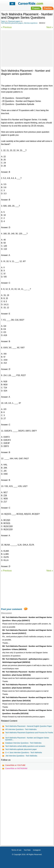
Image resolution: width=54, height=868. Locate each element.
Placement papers (14, 21)
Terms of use (16, 850)
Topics (3, 21)
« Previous (6, 27)
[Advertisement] (27, 48)
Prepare (36, 8)
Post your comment (12, 609)
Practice (48, 8)
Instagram (37, 850)
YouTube (27, 850)
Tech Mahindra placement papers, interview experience (19, 23)
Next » (50, 27)
